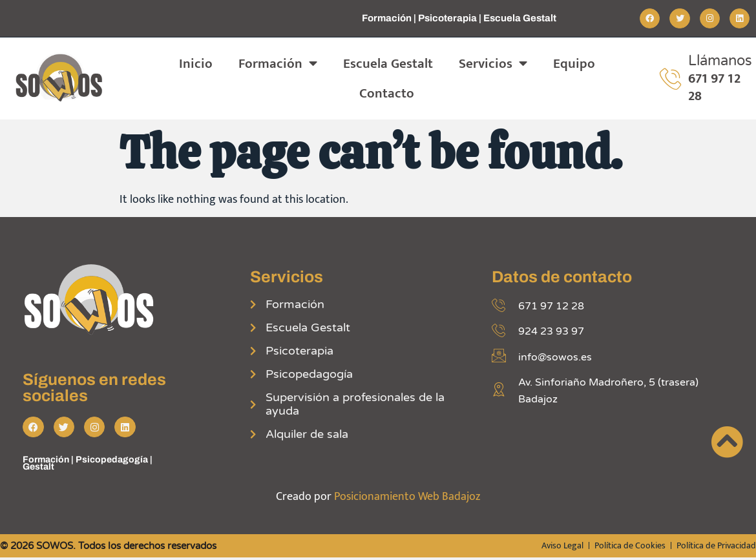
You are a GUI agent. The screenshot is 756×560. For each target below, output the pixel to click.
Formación (278, 64)
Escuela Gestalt (388, 64)
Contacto (387, 93)
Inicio (196, 64)
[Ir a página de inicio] (60, 78)
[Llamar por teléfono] (670, 78)
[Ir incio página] (727, 442)
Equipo (574, 64)
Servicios (493, 64)
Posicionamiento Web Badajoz (407, 498)
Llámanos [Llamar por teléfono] (720, 61)
